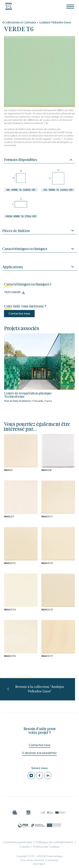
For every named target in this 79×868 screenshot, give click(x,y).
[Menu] (70, 6)
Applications (39, 268)
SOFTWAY (39, 864)
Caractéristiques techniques (39, 249)
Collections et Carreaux (20, 23)
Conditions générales (17, 842)
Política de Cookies (47, 847)
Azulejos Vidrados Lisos (55, 23)
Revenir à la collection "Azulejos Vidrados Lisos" (36, 689)
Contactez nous (19, 313)
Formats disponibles (38, 160)
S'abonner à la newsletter (39, 753)
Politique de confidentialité (54, 842)
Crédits (25, 847)
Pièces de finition (39, 231)
